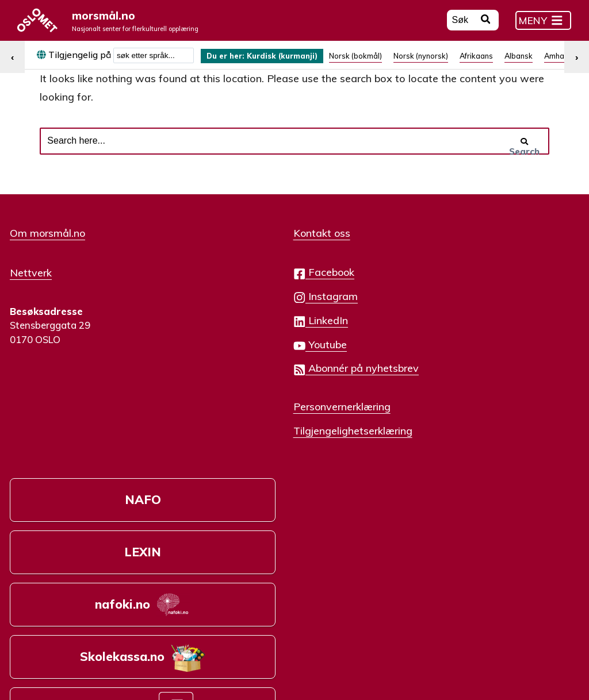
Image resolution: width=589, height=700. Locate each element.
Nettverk (31, 290)
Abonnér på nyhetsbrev (270, 387)
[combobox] (154, 62)
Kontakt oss (236, 252)
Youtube (234, 363)
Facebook (238, 291)
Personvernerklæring (256, 425)
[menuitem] (273, 62)
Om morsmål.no (47, 252)
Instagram (239, 315)
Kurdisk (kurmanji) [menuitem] (297, 63)
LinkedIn (234, 339)
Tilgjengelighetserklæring (267, 448)
